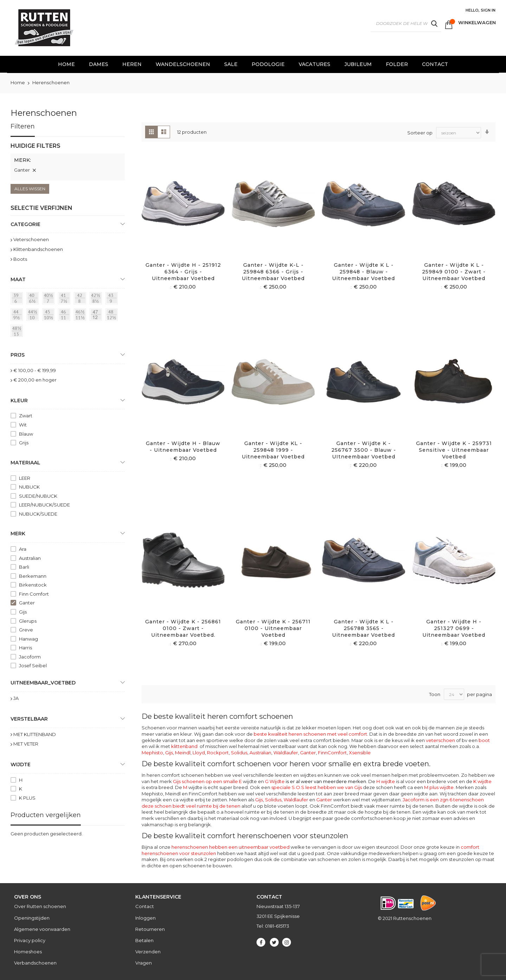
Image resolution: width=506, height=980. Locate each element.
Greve (26, 630)
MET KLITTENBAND (35, 734)
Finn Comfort (34, 594)
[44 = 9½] (18, 316)
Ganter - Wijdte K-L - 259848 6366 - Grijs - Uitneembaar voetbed (273, 272)
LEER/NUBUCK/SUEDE (44, 505)
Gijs (169, 753)
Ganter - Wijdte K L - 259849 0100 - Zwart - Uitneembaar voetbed (454, 272)
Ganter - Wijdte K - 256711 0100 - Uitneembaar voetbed (273, 628)
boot (484, 740)
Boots (20, 259)
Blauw (26, 434)
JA (16, 698)
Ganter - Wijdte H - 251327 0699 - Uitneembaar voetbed (454, 628)
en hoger (35, 380)
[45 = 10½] (50, 316)
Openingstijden (32, 918)
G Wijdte (316, 781)
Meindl (183, 753)
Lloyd (199, 753)
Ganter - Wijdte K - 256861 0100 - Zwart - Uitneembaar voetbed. (183, 628)
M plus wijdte (439, 787)
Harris (25, 648)
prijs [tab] (18, 355)
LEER (25, 478)
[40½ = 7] (50, 299)
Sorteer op (420, 132)
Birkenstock (33, 585)
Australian (260, 753)
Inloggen (145, 918)
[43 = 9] (113, 299)
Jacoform (30, 657)
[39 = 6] (18, 299)
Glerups (28, 621)
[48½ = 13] (18, 332)
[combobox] (406, 24)
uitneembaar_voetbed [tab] (43, 683)
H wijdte (386, 781)
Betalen (144, 940)
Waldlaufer (286, 753)
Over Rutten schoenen (40, 906)
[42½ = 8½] (97, 299)
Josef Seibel (33, 666)
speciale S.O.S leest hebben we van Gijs (317, 787)
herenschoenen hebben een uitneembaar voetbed (231, 847)
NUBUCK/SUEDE (38, 514)
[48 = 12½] (113, 316)
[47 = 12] (97, 316)
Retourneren (150, 929)
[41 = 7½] (65, 299)
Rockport (218, 753)
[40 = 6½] (34, 299)
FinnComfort (332, 753)
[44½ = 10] (34, 316)
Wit (23, 425)
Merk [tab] (18, 534)
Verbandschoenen (35, 963)
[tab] (68, 161)
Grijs (24, 443)
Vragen (144, 963)
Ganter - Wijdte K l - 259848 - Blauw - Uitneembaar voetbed (364, 272)
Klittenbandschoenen (38, 249)
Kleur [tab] (19, 400)
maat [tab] (18, 279)
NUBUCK (29, 487)
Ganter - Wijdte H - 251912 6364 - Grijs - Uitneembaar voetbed (183, 272)
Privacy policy (30, 940)
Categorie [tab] (25, 224)
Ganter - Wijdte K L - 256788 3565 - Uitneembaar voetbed (364, 628)
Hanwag (28, 639)
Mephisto (152, 753)
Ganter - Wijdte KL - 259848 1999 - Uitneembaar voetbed (273, 450)
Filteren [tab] (23, 126)
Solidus (239, 753)
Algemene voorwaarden (42, 929)
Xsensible (360, 753)
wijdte (193, 787)
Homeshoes (28, 952)
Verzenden (148, 952)
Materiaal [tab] (25, 463)
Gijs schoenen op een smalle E (207, 781)
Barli (24, 567)
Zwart (26, 416)
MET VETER (26, 744)
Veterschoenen (31, 239)
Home (18, 82)
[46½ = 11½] (81, 316)
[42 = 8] (81, 299)
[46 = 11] (65, 316)
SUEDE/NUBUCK (38, 496)
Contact (145, 906)
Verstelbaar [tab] (29, 719)
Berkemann (33, 576)
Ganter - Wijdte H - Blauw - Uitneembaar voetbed (183, 447)
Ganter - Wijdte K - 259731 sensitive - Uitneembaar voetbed (454, 450)
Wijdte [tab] (21, 764)
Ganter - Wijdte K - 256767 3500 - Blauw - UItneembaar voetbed (364, 450)
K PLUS (27, 798)
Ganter (308, 753)
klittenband (184, 746)
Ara (23, 549)
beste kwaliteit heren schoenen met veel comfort (310, 734)
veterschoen (440, 740)
